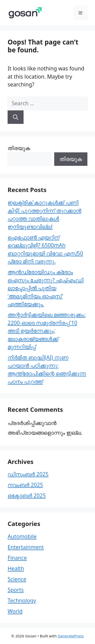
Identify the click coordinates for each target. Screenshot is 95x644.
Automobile (22, 536)
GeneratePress (71, 636)
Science (17, 579)
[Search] (16, 117)
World (15, 611)
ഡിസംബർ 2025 (28, 474)
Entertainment (26, 547)
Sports (16, 590)
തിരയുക (19, 148)
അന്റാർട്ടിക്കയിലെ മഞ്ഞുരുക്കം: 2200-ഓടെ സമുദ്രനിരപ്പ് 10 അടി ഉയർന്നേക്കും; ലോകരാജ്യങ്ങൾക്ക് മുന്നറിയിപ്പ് (47, 331)
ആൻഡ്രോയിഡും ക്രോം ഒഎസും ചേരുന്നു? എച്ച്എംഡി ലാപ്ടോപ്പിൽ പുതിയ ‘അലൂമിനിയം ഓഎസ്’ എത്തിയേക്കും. (46, 288)
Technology (22, 601)
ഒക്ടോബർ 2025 (27, 495)
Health (16, 568)
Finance (17, 558)
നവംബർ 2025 (25, 485)
